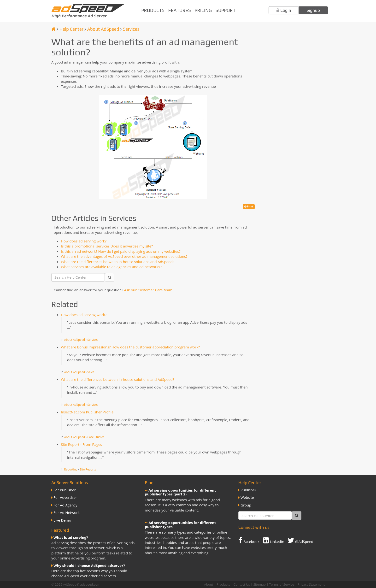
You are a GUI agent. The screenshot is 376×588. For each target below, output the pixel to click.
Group (246, 505)
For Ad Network (67, 512)
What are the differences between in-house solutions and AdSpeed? (117, 262)
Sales (91, 372)
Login (286, 10)
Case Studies (96, 437)
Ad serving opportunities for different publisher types (180, 525)
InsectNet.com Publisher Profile (87, 412)
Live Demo (62, 520)
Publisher (248, 490)
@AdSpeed (300, 540)
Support (226, 10)
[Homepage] (53, 29)
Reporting (71, 469)
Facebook (249, 540)
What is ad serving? (71, 537)
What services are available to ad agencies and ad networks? (111, 267)
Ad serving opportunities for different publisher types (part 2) (180, 492)
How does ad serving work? (84, 241)
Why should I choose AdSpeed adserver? (89, 565)
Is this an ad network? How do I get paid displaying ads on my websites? (121, 251)
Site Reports (88, 469)
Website (247, 497)
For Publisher (65, 490)
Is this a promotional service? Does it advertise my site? (107, 246)
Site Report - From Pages (81, 444)
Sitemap (260, 584)
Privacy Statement (311, 584)
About (209, 584)
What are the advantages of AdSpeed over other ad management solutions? (124, 256)
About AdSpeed (103, 29)
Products (153, 10)
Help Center (71, 29)
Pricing (203, 10)
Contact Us (242, 584)
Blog (149, 483)
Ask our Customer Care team (148, 290)
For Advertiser (65, 497)
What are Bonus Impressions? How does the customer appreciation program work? (130, 347)
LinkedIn (274, 540)
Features (180, 10)
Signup (313, 10)
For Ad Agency (65, 505)
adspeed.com (90, 584)
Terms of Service (282, 584)
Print (249, 206)
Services (131, 29)
